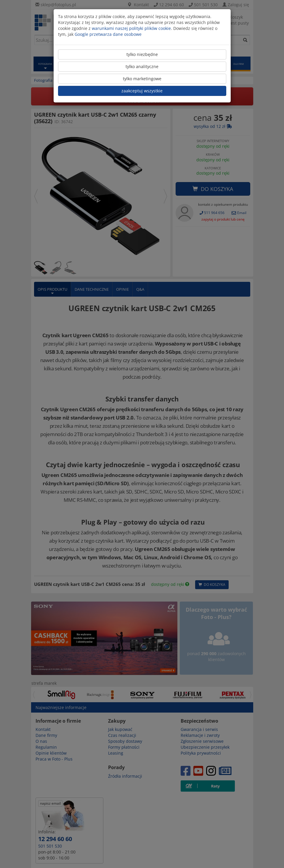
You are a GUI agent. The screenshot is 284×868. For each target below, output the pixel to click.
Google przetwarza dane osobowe (108, 34)
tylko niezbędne (142, 54)
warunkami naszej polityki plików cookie (131, 28)
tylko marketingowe (142, 79)
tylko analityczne (142, 66)
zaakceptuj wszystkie (142, 91)
